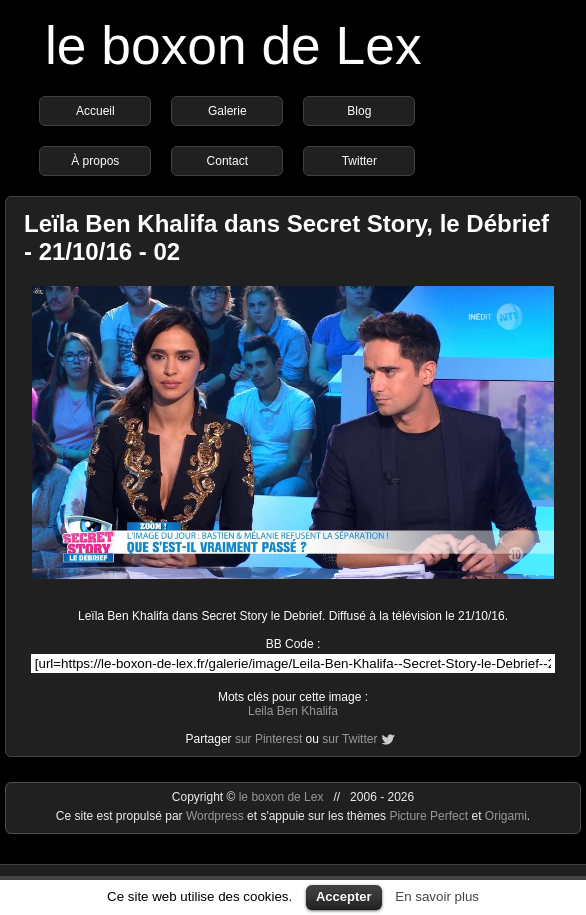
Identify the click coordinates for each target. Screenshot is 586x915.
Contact (227, 161)
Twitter (359, 161)
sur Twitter (349, 739)
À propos (95, 161)
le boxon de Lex (233, 45)
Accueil (95, 111)
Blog (359, 111)
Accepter (344, 896)
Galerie (227, 111)
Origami (506, 816)
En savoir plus (437, 896)
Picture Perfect (428, 816)
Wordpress (216, 816)
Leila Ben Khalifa (293, 711)
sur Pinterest (268, 739)
